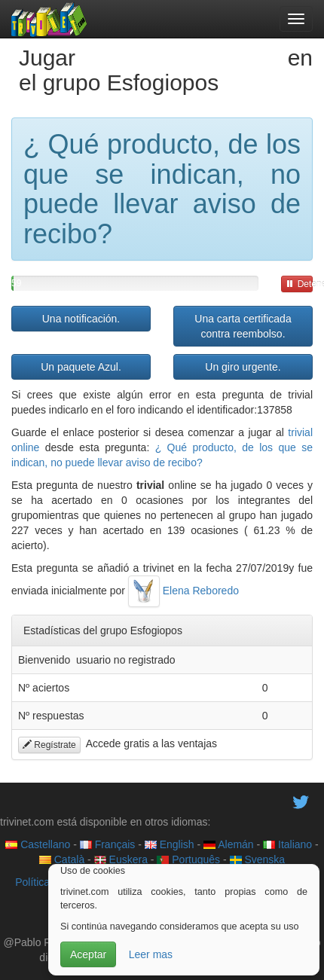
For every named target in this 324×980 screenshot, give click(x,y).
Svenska (258, 859)
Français (108, 844)
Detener (299, 284)
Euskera (121, 859)
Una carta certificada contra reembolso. (243, 326)
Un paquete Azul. (81, 367)
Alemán (229, 844)
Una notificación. (81, 319)
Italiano (287, 844)
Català (62, 859)
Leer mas (151, 954)
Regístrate (49, 745)
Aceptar (88, 954)
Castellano (38, 844)
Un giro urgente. (243, 367)
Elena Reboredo (183, 591)
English (170, 844)
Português (188, 859)
